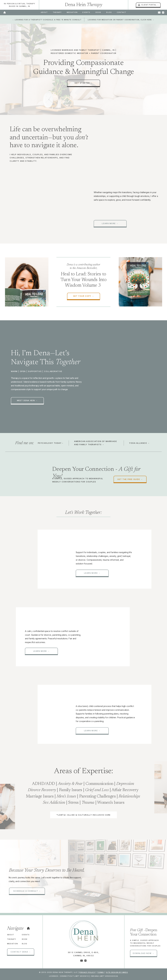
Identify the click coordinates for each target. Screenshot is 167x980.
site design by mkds (117, 972)
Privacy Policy (87, 972)
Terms (101, 972)
